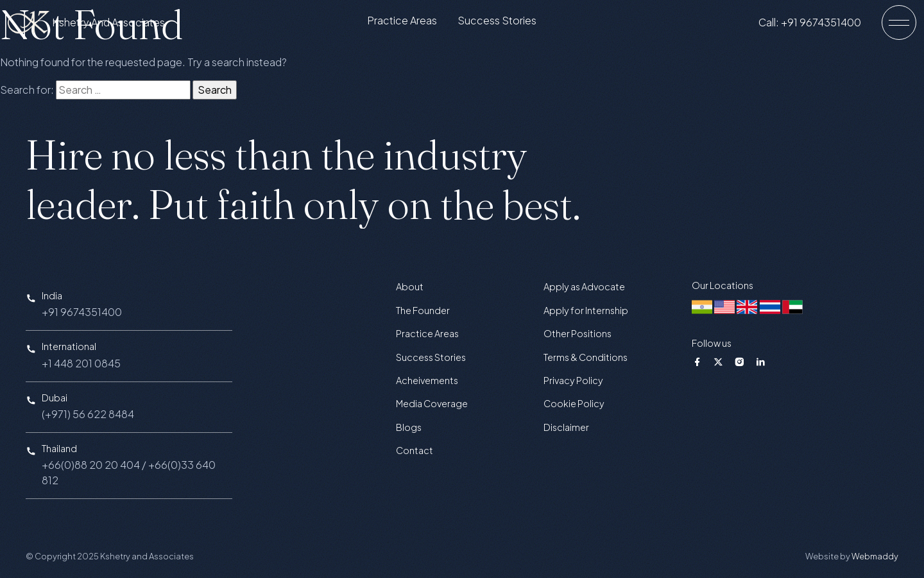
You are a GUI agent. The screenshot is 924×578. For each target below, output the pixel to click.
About (410, 286)
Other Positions (577, 333)
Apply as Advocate (584, 286)
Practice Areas (412, 23)
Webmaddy (875, 556)
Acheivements (427, 380)
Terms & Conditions (586, 357)
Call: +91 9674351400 (820, 25)
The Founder (423, 310)
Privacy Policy (573, 380)
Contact (415, 450)
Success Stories (507, 23)
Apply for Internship (586, 310)
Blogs (409, 427)
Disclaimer (566, 427)
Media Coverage (432, 403)
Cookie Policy (574, 403)
